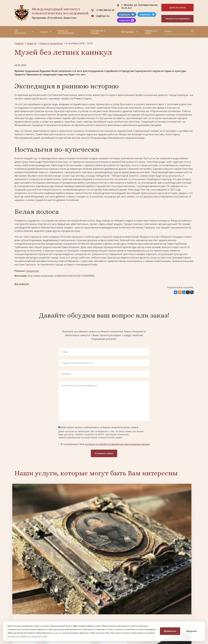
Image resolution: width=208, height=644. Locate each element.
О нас (18, 601)
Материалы (128, 32)
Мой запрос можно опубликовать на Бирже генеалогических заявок (98, 427)
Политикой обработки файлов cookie (27, 636)
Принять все (170, 631)
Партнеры (39, 601)
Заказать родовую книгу (127, 573)
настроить (57, 633)
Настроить (191, 631)
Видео (18, 617)
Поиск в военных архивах (81, 573)
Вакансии (39, 612)
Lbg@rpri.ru (103, 16)
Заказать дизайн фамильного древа (172, 573)
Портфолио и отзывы (98, 32)
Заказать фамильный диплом (172, 524)
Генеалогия (32, 271)
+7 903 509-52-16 (105, 10)
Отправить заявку (104, 453)
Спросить (127, 14)
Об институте (20, 32)
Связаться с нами (151, 32)
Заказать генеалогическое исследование (36, 524)
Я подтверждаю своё (104, 444)
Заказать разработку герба (36, 573)
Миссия (38, 607)
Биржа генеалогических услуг (81, 524)
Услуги (44, 32)
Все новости (22, 284)
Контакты (39, 617)
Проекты (19, 607)
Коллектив (20, 612)
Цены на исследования (66, 32)
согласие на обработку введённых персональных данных (117, 444)
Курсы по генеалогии (118, 621)
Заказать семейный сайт (127, 524)
